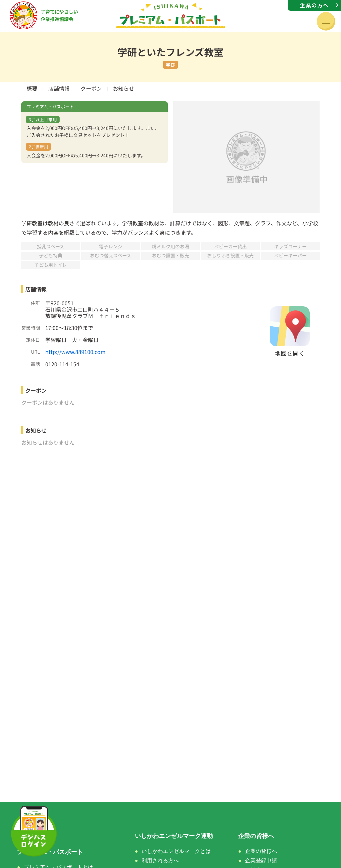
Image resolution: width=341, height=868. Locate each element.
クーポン (91, 88)
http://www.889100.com (75, 352)
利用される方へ (160, 860)
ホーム (26, 836)
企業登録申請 (261, 860)
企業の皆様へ (261, 851)
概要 (32, 88)
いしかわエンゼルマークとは (176, 851)
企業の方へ (314, 5)
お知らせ (124, 88)
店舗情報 (59, 88)
